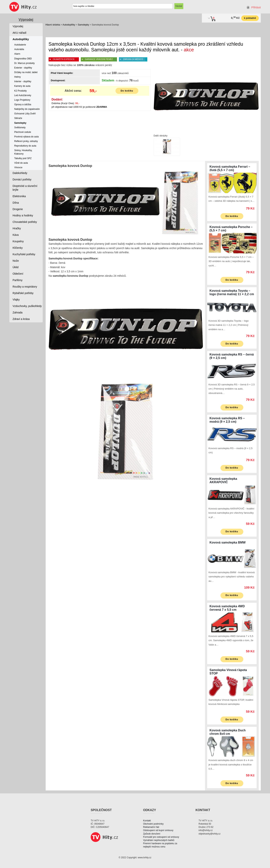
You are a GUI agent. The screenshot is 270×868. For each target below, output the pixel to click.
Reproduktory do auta (25, 146)
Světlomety (20, 128)
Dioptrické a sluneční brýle (25, 188)
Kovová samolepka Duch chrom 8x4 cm (228, 732)
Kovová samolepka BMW (228, 542)
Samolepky (83, 25)
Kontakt (147, 821)
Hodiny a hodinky (23, 215)
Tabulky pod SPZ (23, 158)
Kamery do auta (22, 86)
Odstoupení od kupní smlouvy (158, 830)
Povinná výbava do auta (26, 137)
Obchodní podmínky (153, 824)
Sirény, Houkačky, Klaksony (23, 152)
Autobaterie (20, 45)
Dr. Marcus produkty (24, 63)
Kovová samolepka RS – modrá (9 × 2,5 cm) (227, 420)
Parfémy (18, 280)
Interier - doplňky (23, 81)
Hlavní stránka (53, 25)
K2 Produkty (20, 91)
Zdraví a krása (21, 319)
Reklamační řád (151, 827)
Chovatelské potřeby (25, 222)
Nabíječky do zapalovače (27, 109)
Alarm (17, 54)
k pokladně (250, 18)
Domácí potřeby (22, 179)
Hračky (17, 228)
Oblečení (18, 274)
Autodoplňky (69, 25)
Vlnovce (18, 167)
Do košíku (127, 91)
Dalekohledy (20, 173)
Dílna (16, 203)
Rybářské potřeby (23, 293)
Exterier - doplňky (23, 68)
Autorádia (19, 49)
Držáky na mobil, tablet (26, 72)
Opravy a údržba (23, 104)
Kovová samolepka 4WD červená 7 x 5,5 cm (227, 608)
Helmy (18, 77)
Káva (16, 235)
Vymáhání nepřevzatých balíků (159, 840)
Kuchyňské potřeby (24, 254)
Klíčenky (18, 248)
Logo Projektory (22, 100)
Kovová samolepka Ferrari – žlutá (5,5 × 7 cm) (230, 168)
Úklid (16, 267)
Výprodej (26, 20)
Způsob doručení (152, 834)
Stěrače (18, 118)
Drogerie (18, 209)
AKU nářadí (19, 33)
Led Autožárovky (23, 95)
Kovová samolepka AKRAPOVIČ (223, 480)
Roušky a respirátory (25, 287)
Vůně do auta (21, 163)
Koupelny (18, 241)
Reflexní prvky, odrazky (26, 141)
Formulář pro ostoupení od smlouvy (161, 837)
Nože (16, 261)
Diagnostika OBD (23, 59)
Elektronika (19, 196)
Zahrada (18, 312)
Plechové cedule (23, 132)
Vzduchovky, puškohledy (27, 306)
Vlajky (16, 300)
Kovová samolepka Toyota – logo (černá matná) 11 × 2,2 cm (232, 292)
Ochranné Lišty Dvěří (25, 114)
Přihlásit (256, 7)
